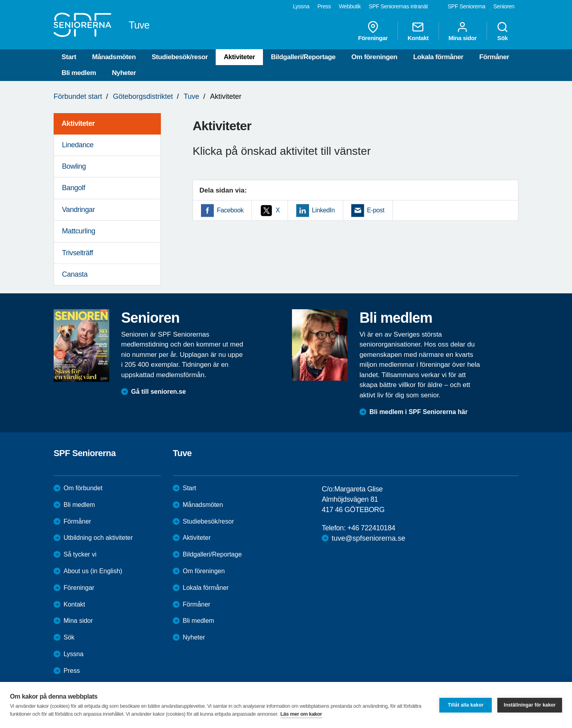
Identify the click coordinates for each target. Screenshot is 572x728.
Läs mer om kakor (301, 714)
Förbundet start (78, 96)
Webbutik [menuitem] (350, 6)
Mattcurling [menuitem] (79, 231)
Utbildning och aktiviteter (98, 538)
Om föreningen (375, 57)
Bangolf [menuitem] (73, 188)
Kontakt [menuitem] (418, 31)
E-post (376, 210)
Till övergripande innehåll (0, 0)
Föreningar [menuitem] (373, 31)
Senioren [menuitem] (504, 6)
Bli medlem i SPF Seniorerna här (418, 412)
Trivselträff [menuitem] (77, 253)
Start (69, 57)
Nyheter (124, 73)
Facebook (230, 210)
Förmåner (494, 57)
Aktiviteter (239, 57)
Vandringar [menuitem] (78, 210)
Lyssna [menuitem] (301, 6)
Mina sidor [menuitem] (463, 31)
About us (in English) (93, 571)
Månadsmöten (114, 57)
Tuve (191, 96)
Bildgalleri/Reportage (303, 57)
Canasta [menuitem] (75, 274)
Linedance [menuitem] (78, 145)
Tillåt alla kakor (466, 705)
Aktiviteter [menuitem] (78, 123)
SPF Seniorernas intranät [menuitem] (398, 6)
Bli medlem (79, 73)
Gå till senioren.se (158, 392)
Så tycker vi (80, 554)
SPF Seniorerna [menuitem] (467, 6)
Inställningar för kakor (530, 705)
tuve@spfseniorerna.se (368, 538)
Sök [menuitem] (502, 31)
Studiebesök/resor (180, 57)
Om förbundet (83, 488)
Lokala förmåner (438, 57)
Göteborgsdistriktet (143, 96)
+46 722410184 (371, 528)
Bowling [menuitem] (74, 166)
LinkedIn (323, 210)
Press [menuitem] (324, 6)
